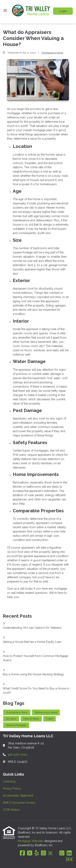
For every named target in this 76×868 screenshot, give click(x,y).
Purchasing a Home (52, 53)
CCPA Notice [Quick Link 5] (11, 810)
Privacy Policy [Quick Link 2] (12, 789)
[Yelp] (37, 853)
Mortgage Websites (31, 841)
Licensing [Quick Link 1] (9, 781)
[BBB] (70, 859)
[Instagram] (43, 853)
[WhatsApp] (62, 853)
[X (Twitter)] (30, 853)
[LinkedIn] (69, 853)
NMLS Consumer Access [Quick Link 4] (19, 803)
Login (63, 11)
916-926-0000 (18, 755)
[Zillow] (53, 853)
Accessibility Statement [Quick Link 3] (18, 796)
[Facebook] (22, 853)
